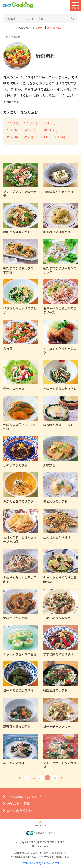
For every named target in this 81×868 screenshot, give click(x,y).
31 (41, 778)
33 (54, 778)
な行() (32, 130)
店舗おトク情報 (18, 804)
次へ (61, 778)
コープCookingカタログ (24, 797)
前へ (20, 778)
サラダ (41, 28)
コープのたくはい (19, 810)
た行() (13, 130)
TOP (5, 37)
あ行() (12, 123)
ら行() (44, 137)
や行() (28, 137)
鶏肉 (49, 28)
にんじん (58, 28)
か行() (30, 123)
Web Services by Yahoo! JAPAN (41, 863)
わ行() (60, 137)
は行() (51, 130)
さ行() (49, 123)
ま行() (12, 137)
